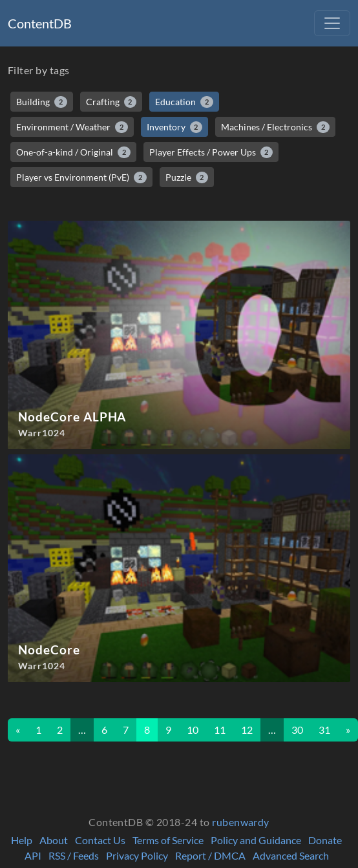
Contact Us (100, 840)
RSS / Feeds (74, 855)
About (54, 840)
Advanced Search (291, 855)
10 (193, 730)
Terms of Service (168, 840)
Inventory (175, 127)
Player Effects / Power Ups (211, 152)
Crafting (111, 102)
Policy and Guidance (256, 840)
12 (247, 730)
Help (22, 840)
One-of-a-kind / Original (73, 152)
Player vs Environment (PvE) (81, 177)
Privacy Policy (137, 855)
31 (324, 730)
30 (297, 730)
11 (220, 730)
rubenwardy (241, 822)
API (33, 855)
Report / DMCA (210, 855)
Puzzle (187, 177)
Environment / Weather (72, 127)
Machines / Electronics (275, 127)
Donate (325, 840)
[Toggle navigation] (332, 23)
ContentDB (40, 23)
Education (184, 102)
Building (42, 102)
